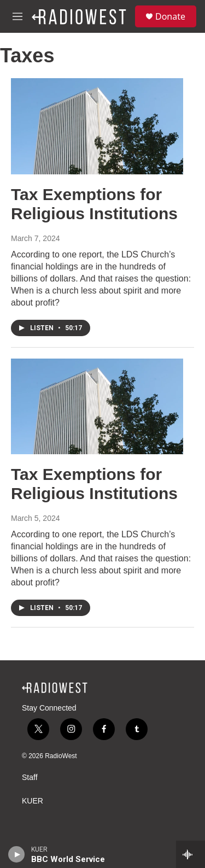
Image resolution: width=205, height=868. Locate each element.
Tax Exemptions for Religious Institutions (94, 204)
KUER (33, 801)
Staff (30, 778)
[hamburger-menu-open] (17, 16)
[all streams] (191, 854)
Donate (170, 16)
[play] (17, 854)
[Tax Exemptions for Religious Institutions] (97, 126)
